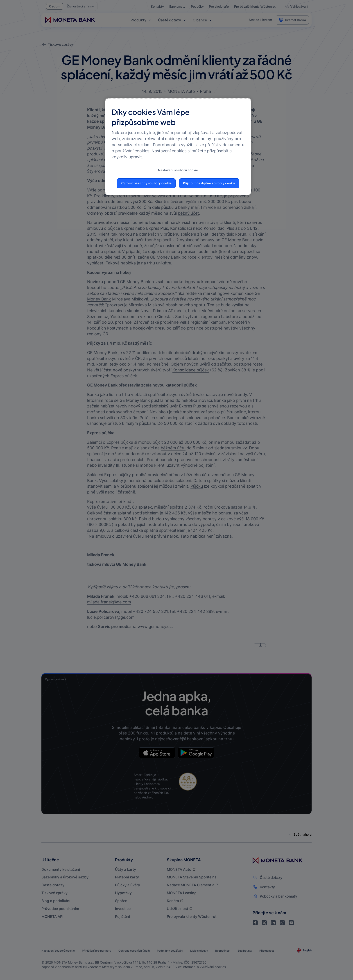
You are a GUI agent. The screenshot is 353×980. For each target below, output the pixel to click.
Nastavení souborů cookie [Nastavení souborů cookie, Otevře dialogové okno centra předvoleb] (178, 170)
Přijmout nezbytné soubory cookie (209, 183)
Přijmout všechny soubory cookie (146, 183)
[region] (178, 147)
